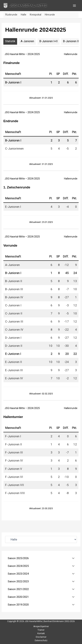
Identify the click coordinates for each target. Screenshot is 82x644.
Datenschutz (41, 640)
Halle (24, 15)
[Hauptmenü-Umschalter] (75, 6)
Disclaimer (41, 637)
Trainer (41, 630)
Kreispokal (36, 15)
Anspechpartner (41, 626)
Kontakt (41, 633)
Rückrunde (11, 15)
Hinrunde (50, 15)
